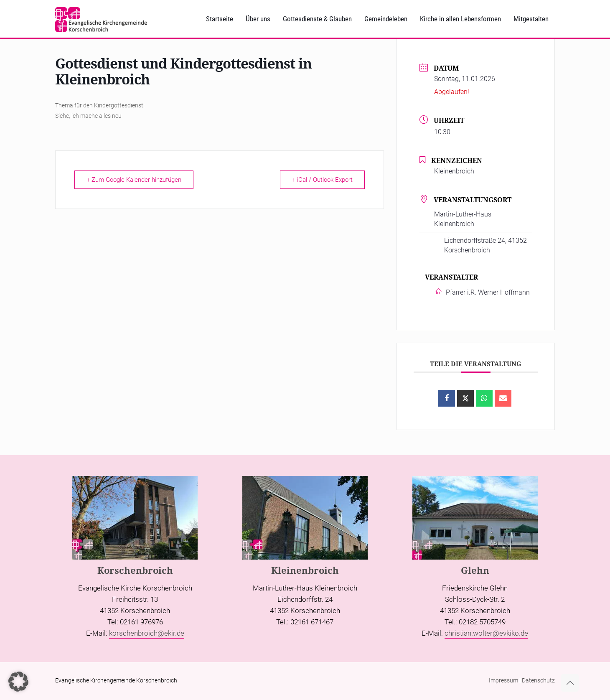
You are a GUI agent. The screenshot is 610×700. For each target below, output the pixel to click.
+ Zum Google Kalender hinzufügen (134, 180)
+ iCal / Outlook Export (322, 180)
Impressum (503, 680)
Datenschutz (538, 680)
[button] (18, 682)
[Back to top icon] (570, 683)
